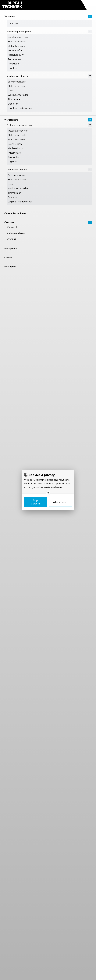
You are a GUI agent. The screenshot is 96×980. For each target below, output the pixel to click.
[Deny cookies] (60, 502)
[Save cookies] (36, 502)
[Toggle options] (48, 493)
